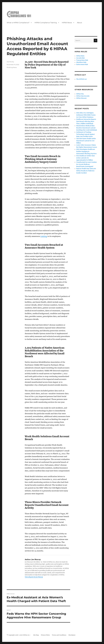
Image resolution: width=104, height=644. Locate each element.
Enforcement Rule (82, 64)
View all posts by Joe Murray (34, 577)
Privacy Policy (45, 635)
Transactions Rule (82, 60)
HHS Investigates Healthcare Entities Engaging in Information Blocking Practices (86, 151)
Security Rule (80, 58)
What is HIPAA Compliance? (18, 23)
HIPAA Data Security (83, 96)
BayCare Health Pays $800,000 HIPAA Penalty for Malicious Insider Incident (86, 171)
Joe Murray (10, 62)
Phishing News (12, 67)
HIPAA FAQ (80, 94)
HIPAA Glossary (81, 98)
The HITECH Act (82, 79)
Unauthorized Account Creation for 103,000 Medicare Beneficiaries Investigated (86, 164)
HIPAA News (67, 23)
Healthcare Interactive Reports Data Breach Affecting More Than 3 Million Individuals (86, 121)
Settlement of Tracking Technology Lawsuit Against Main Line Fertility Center (85, 134)
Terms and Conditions (59, 635)
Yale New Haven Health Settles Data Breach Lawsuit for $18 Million (86, 141)
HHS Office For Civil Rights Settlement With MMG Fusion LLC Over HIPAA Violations (86, 115)
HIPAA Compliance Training (46, 23)
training (44, 236)
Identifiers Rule (81, 62)
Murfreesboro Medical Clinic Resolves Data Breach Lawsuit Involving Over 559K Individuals (87, 128)
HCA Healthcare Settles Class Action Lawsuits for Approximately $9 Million (86, 158)
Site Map (36, 635)
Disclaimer (72, 635)
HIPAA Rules (80, 56)
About (80, 23)
